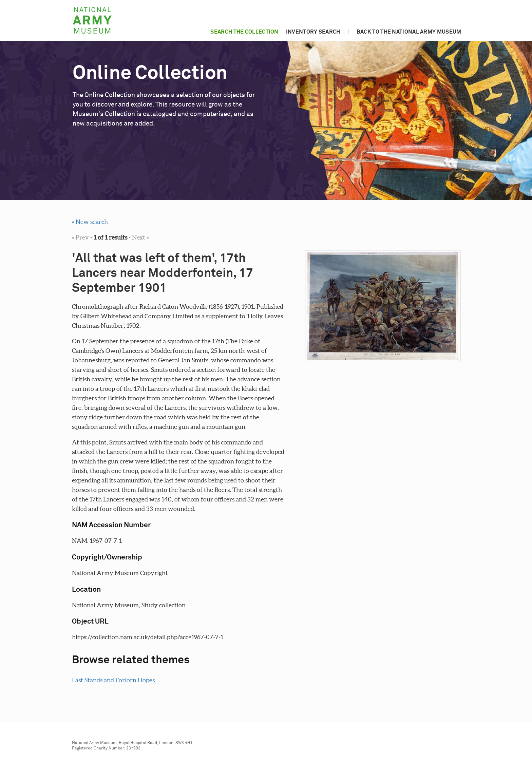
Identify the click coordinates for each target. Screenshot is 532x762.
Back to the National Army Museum (409, 32)
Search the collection (244, 32)
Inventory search (313, 32)
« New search (90, 222)
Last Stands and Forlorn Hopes (113, 680)
